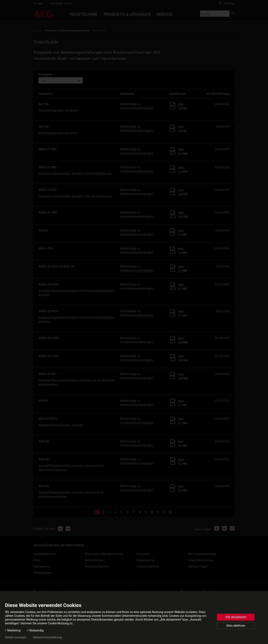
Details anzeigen (16, 637)
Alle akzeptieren (236, 617)
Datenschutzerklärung (47, 637)
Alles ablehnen (236, 626)
